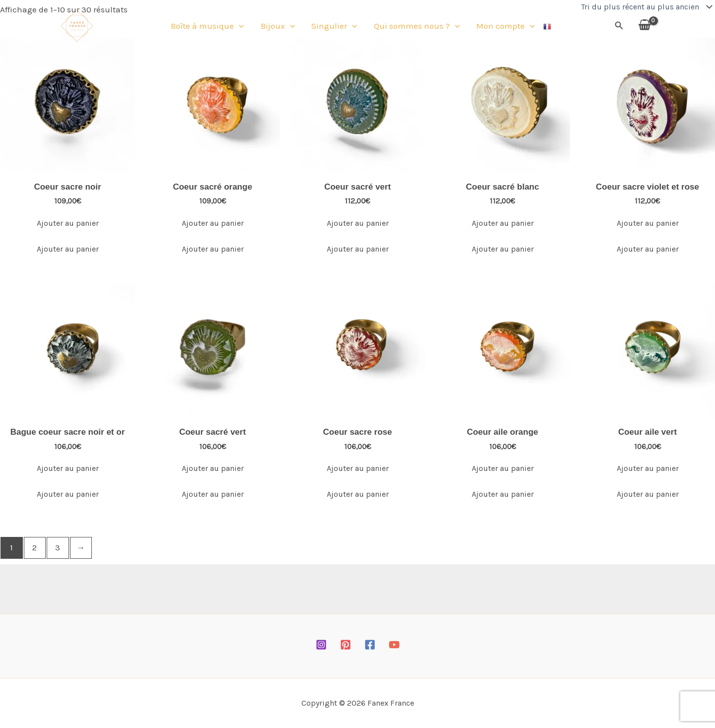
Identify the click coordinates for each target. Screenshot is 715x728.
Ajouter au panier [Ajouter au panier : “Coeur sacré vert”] (358, 223)
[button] (242, 27)
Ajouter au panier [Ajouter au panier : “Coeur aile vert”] (648, 468)
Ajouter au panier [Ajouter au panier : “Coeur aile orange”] (503, 468)
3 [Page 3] (58, 547)
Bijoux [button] (279, 27)
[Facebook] (370, 645)
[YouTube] (394, 645)
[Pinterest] (346, 645)
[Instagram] (321, 645)
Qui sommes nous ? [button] (415, 27)
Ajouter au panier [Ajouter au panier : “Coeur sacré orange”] (213, 223)
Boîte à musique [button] (211, 27)
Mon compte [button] (502, 27)
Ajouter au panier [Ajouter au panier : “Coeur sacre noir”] (68, 223)
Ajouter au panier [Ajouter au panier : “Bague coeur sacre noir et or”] (68, 468)
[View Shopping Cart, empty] (644, 27)
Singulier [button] (334, 27)
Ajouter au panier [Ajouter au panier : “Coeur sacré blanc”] (503, 223)
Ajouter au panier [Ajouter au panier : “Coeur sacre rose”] (358, 468)
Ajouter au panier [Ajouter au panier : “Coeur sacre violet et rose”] (648, 223)
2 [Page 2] (35, 547)
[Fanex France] (77, 26)
